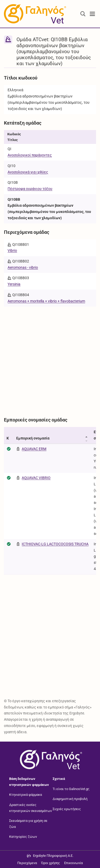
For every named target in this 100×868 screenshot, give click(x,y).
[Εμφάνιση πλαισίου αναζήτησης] (83, 14)
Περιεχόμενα (27, 863)
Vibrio (12, 250)
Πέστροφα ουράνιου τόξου (30, 189)
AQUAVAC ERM (34, 449)
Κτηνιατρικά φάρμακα (26, 795)
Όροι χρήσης (51, 863)
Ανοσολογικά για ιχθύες (28, 172)
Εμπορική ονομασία (33, 438)
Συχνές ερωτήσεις (67, 809)
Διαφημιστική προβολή (70, 799)
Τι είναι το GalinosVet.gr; (71, 789)
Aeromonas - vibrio (23, 267)
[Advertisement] (50, 359)
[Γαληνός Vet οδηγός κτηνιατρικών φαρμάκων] (34, 14)
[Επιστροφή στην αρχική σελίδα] (50, 760)
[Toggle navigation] (92, 14)
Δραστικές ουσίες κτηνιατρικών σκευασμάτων (30, 808)
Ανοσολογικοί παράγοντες (30, 155)
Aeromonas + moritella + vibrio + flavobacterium (46, 301)
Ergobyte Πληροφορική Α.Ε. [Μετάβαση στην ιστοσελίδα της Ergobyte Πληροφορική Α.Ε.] (53, 856)
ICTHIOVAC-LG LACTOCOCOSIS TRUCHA (55, 544)
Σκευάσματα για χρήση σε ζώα (28, 824)
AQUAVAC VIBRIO (36, 478)
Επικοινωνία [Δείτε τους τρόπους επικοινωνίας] (73, 863)
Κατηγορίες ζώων (23, 837)
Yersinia (14, 284)
